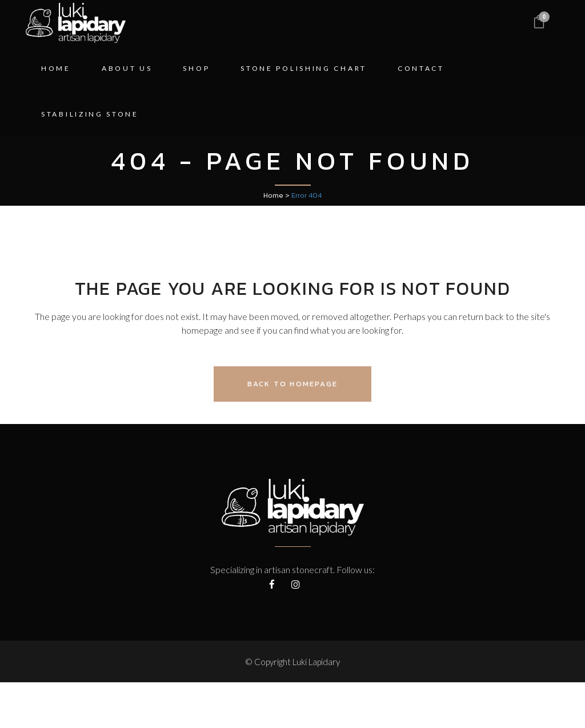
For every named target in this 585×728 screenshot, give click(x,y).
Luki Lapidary (316, 662)
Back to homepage (292, 384)
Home (273, 195)
